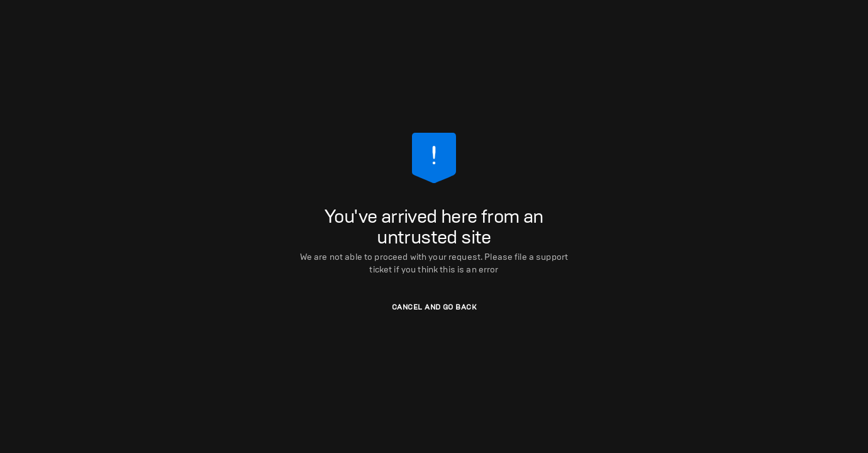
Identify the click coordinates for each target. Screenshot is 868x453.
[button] (434, 308)
